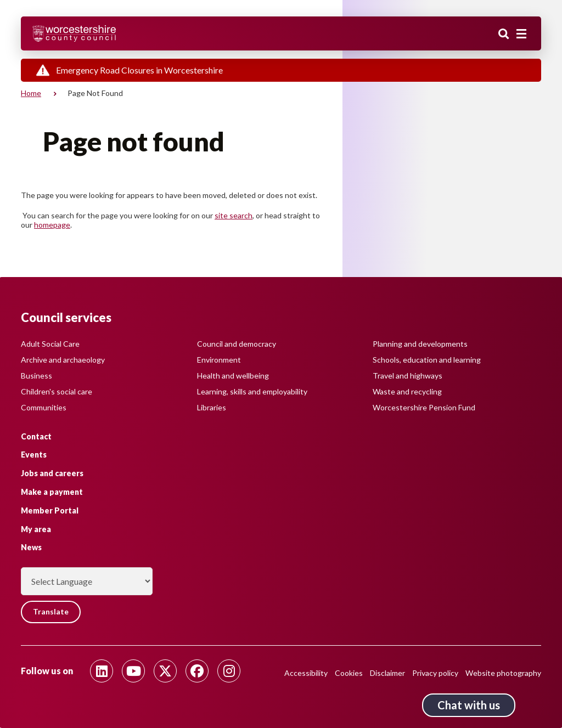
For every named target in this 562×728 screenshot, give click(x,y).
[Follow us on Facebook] (197, 671)
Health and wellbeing (233, 375)
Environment (219, 359)
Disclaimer (387, 673)
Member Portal (50, 510)
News (31, 547)
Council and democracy (237, 343)
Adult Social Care (50, 343)
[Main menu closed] (521, 34)
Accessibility (306, 673)
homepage (52, 225)
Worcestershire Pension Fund (424, 407)
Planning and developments (420, 343)
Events (34, 455)
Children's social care (57, 391)
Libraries (212, 407)
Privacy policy (435, 673)
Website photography (503, 673)
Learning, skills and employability (252, 391)
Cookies (349, 673)
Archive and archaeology (63, 359)
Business (36, 375)
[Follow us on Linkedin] (102, 671)
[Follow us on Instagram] (229, 671)
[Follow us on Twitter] (165, 671)
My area (36, 529)
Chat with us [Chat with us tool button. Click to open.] (469, 705)
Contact (36, 436)
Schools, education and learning (427, 359)
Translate (51, 612)
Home (31, 93)
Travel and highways (408, 375)
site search (234, 215)
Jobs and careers (52, 473)
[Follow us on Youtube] (133, 671)
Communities (44, 407)
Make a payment (52, 492)
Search (504, 35)
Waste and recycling (407, 391)
